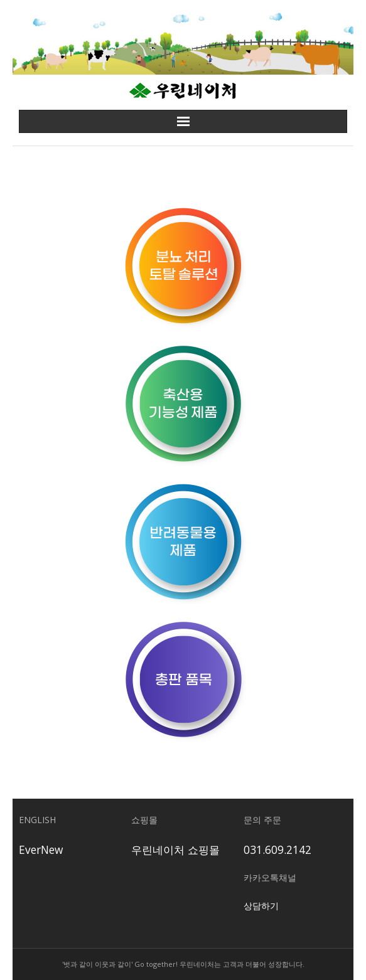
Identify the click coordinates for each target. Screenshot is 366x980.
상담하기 (261, 906)
